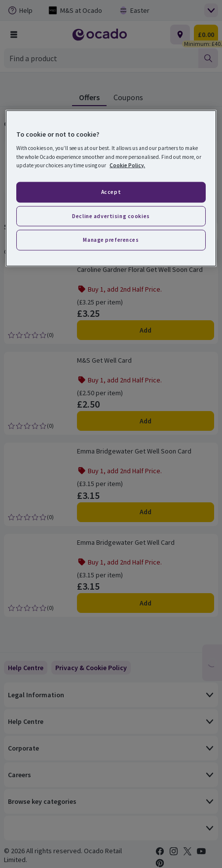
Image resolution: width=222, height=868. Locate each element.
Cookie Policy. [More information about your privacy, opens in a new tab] (127, 165)
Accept (111, 191)
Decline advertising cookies (111, 216)
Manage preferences (111, 240)
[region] (111, 188)
